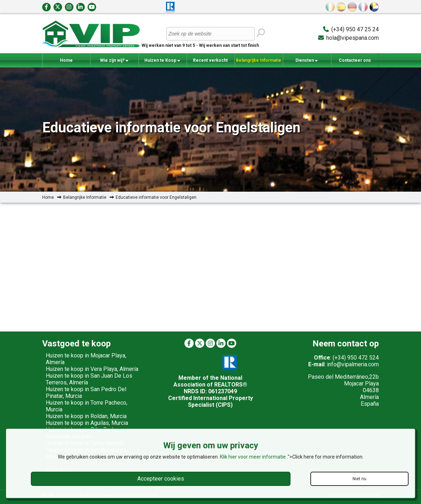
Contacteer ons (355, 60)
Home (66, 60)
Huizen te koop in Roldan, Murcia (86, 416)
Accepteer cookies (161, 479)
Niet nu (359, 479)
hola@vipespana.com (353, 38)
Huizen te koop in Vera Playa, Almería (92, 369)
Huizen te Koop (162, 61)
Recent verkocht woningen (210, 63)
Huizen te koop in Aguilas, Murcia (87, 423)
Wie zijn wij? (114, 61)
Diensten (307, 61)
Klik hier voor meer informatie (253, 457)
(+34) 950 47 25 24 (355, 29)
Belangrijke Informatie (259, 63)
